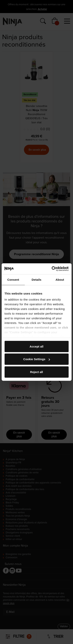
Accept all (36, 346)
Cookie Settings (37, 359)
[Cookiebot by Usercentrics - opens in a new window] (52, 269)
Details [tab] (37, 279)
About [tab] (60, 279)
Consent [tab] (13, 279)
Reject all (37, 372)
